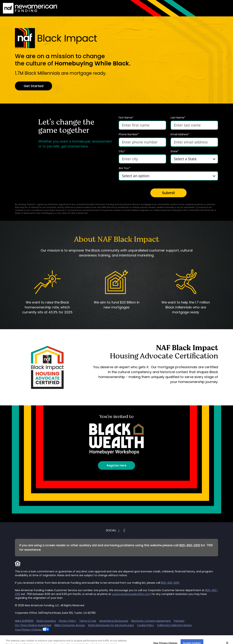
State (175, 151)
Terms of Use (88, 621)
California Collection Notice (174, 625)
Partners (179, 621)
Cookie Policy (145, 625)
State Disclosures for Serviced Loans (111, 625)
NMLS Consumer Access (70, 625)
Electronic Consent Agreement (151, 621)
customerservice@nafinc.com (131, 594)
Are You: (125, 168)
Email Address (180, 135)
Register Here (116, 465)
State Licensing (46, 621)
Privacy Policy (67, 621)
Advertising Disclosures (114, 621)
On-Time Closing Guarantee (33, 625)
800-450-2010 (190, 545)
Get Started (33, 86)
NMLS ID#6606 (24, 621)
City (122, 151)
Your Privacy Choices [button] (29, 630)
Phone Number (129, 135)
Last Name (178, 118)
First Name (126, 118)
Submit (168, 193)
